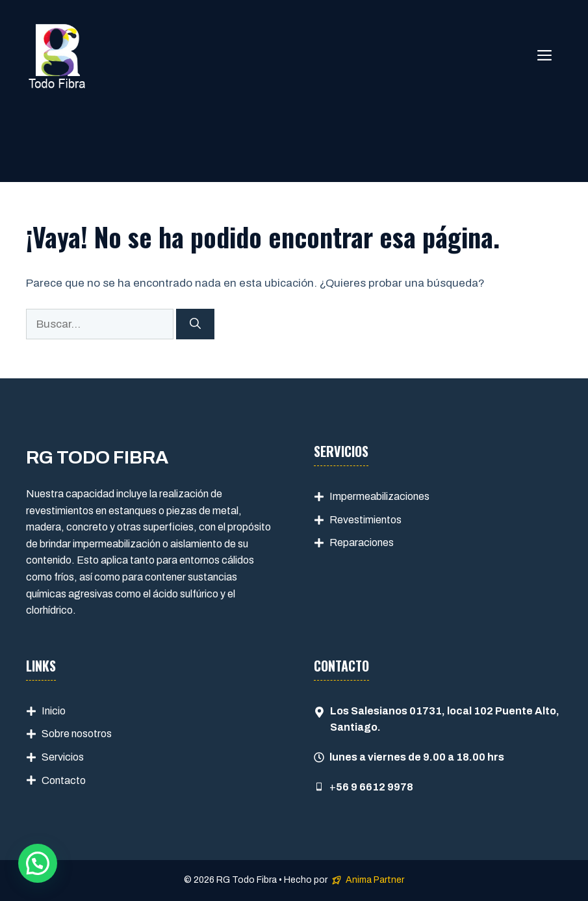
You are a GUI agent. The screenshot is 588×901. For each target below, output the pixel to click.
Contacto (64, 780)
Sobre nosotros (77, 734)
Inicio (54, 711)
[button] (38, 863)
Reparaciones (362, 542)
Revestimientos (365, 520)
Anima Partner (375, 880)
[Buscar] (195, 324)
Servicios (63, 757)
